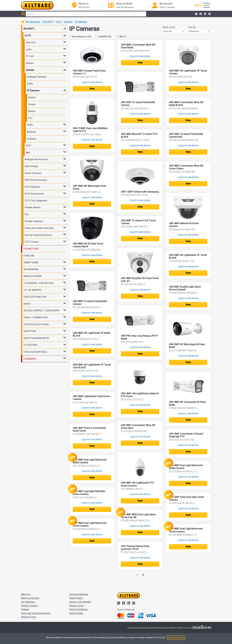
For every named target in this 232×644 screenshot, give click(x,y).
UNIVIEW (103, 37)
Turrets (32, 104)
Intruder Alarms (32, 207)
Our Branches (28, 602)
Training (25, 609)
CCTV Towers (32, 242)
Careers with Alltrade (80, 602)
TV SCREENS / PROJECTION (38, 283)
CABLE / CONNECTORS (36, 317)
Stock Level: (169, 27)
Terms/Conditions (78, 609)
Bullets (32, 111)
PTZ (30, 118)
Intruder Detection (34, 221)
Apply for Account (30, 598)
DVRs (30, 84)
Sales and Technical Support (36, 613)
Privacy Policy (76, 606)
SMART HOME (31, 262)
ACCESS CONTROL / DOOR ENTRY (41, 311)
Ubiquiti (30, 63)
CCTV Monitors (32, 187)
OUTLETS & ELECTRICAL (36, 324)
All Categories (33, 22)
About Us (26, 594)
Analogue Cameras (37, 77)
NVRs (30, 125)
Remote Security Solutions (38, 235)
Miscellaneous (80, 37)
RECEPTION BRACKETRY (36, 338)
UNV (121, 37)
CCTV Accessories (34, 194)
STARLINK (29, 256)
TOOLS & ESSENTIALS (35, 352)
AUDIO (27, 304)
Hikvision (31, 42)
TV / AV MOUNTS (32, 290)
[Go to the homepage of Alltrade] (37, 5)
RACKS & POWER (32, 276)
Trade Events (76, 598)
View (92, 89)
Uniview (68, 22)
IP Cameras (81, 22)
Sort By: (192, 27)
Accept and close (176, 638)
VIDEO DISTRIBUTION (35, 297)
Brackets (32, 132)
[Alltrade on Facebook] (200, 14)
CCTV (59, 22)
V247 (28, 146)
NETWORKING (31, 269)
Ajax (28, 153)
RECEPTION (30, 331)
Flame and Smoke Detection (39, 228)
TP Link (30, 56)
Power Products (33, 173)
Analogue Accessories (36, 159)
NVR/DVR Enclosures (36, 180)
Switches (32, 139)
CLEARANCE (30, 359)
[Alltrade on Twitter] (196, 14)
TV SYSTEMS (30, 345)
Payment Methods (79, 594)
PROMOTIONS (31, 249)
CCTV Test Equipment (36, 201)
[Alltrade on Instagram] (209, 14)
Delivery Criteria (29, 606)
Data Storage (31, 166)
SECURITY (48, 22)
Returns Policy (29, 617)
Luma (29, 49)
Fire (27, 214)
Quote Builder (76, 613)
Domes (32, 97)
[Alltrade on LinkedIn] (205, 14)
